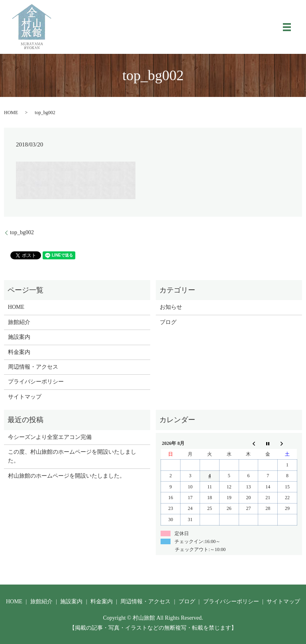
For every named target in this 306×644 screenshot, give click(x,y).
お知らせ (171, 307)
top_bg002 (22, 232)
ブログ (168, 322)
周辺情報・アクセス (33, 367)
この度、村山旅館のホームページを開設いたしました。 (72, 456)
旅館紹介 (19, 322)
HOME (11, 113)
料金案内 (19, 352)
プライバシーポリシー (36, 382)
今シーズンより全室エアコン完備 (50, 437)
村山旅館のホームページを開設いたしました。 (67, 476)
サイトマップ (25, 397)
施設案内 (19, 337)
